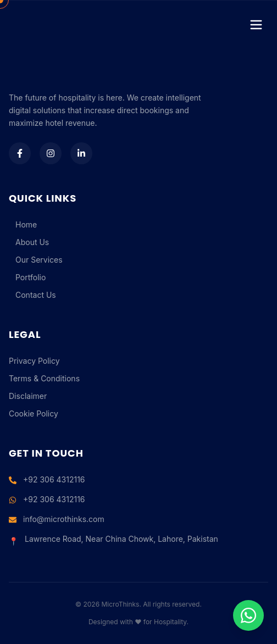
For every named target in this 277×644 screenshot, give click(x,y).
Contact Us (32, 295)
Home (23, 224)
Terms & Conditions (44, 378)
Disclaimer (28, 396)
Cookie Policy (34, 413)
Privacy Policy (34, 361)
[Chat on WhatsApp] (248, 615)
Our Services (36, 260)
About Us (29, 242)
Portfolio (27, 277)
